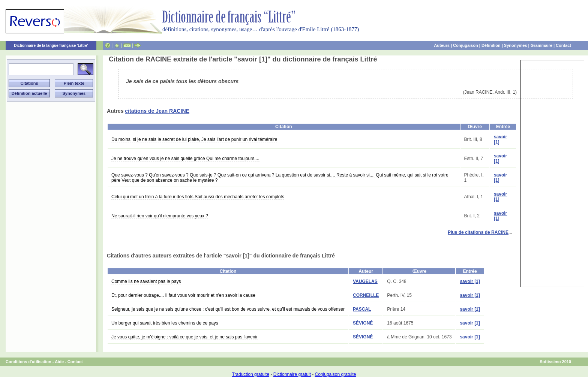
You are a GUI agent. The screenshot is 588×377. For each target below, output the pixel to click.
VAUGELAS (365, 281)
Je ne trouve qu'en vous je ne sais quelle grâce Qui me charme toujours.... (185, 159)
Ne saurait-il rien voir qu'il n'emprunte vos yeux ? (160, 216)
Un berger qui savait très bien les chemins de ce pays (165, 323)
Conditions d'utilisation (28, 362)
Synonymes (516, 45)
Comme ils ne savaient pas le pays (146, 281)
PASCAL (362, 309)
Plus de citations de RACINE (478, 232)
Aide (59, 362)
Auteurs (442, 45)
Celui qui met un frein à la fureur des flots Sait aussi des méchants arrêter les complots (198, 197)
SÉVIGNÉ (363, 323)
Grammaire (541, 45)
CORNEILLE (366, 295)
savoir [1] (470, 281)
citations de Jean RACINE (157, 111)
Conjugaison (466, 45)
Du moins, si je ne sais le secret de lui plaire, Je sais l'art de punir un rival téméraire (194, 139)
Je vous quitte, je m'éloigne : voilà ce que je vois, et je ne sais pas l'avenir (184, 337)
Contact (563, 45)
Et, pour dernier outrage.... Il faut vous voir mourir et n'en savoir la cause (183, 295)
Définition (491, 45)
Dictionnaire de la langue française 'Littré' (51, 46)
